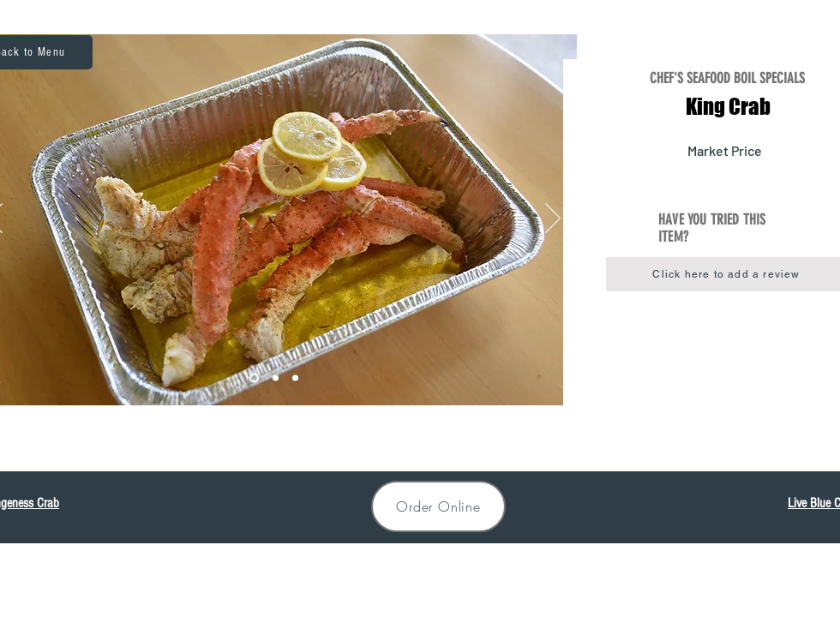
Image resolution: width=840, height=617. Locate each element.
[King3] (295, 378)
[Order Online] (438, 506)
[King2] (276, 378)
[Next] (553, 219)
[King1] (254, 378)
